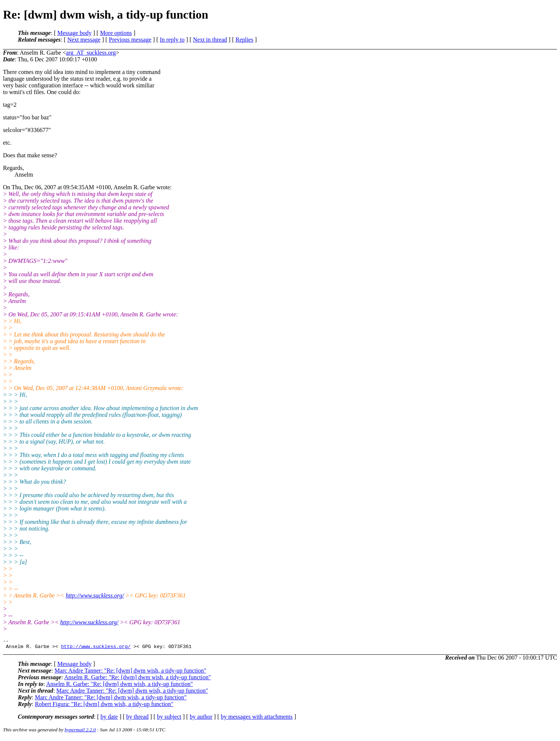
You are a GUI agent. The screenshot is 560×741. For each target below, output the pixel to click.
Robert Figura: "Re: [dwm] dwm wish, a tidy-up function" (104, 706)
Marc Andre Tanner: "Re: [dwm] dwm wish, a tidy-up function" (131, 673)
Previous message (130, 40)
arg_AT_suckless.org (91, 53)
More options (116, 33)
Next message (84, 40)
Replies (244, 40)
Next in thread (210, 40)
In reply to (172, 40)
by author (201, 719)
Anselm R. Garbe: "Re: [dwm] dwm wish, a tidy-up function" (137, 679)
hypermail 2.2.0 (80, 732)
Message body (74, 33)
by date (109, 719)
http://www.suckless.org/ (95, 595)
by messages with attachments (257, 719)
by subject (169, 719)
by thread (138, 719)
